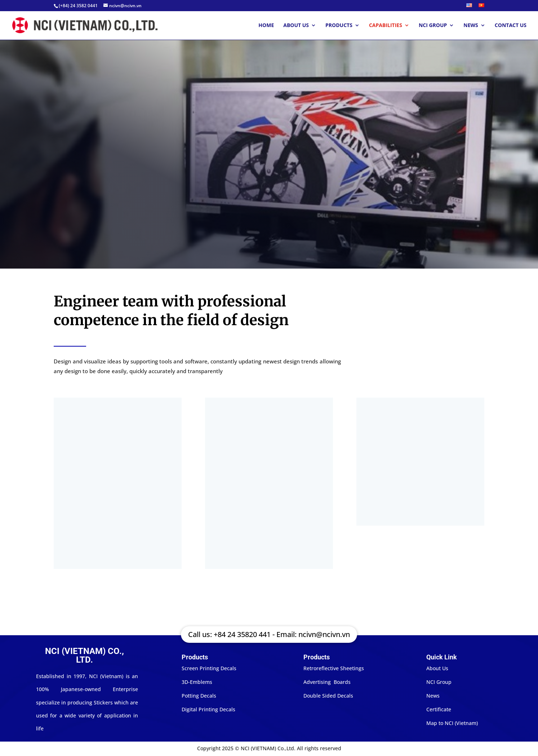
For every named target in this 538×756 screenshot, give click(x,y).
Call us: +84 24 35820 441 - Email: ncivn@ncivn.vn (269, 634)
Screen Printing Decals (209, 668)
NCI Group (433, 26)
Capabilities (386, 26)
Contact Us (511, 26)
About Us (296, 26)
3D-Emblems (197, 682)
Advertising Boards (327, 682)
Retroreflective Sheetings (334, 668)
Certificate (439, 709)
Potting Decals (199, 696)
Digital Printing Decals (208, 709)
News (471, 26)
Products (339, 26)
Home (266, 26)
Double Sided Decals (328, 696)
